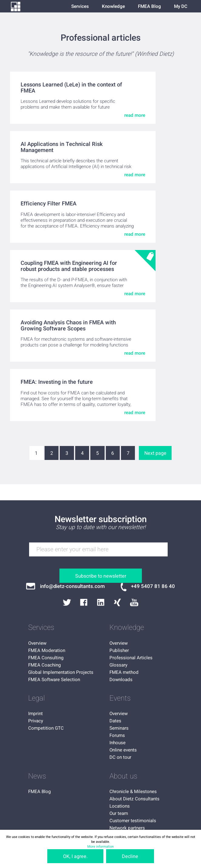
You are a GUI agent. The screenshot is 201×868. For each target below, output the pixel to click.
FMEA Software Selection (54, 680)
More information (100, 847)
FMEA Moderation (47, 650)
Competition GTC (46, 728)
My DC (181, 6)
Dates (115, 721)
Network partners (127, 828)
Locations (120, 806)
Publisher (119, 650)
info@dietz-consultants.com (72, 586)
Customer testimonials (133, 821)
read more (135, 115)
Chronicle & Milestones (133, 792)
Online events (123, 750)
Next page (155, 453)
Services (80, 6)
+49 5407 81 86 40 (153, 586)
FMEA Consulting (46, 658)
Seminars (119, 728)
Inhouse (117, 743)
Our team (119, 813)
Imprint (35, 714)
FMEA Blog (149, 6)
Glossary (118, 665)
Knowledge (113, 6)
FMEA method (124, 672)
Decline (130, 856)
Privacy (36, 721)
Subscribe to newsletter (101, 576)
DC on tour (120, 757)
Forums (117, 735)
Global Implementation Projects (61, 672)
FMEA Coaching (45, 665)
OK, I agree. (75, 856)
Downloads (121, 680)
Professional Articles (131, 658)
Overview (37, 643)
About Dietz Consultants (134, 799)
